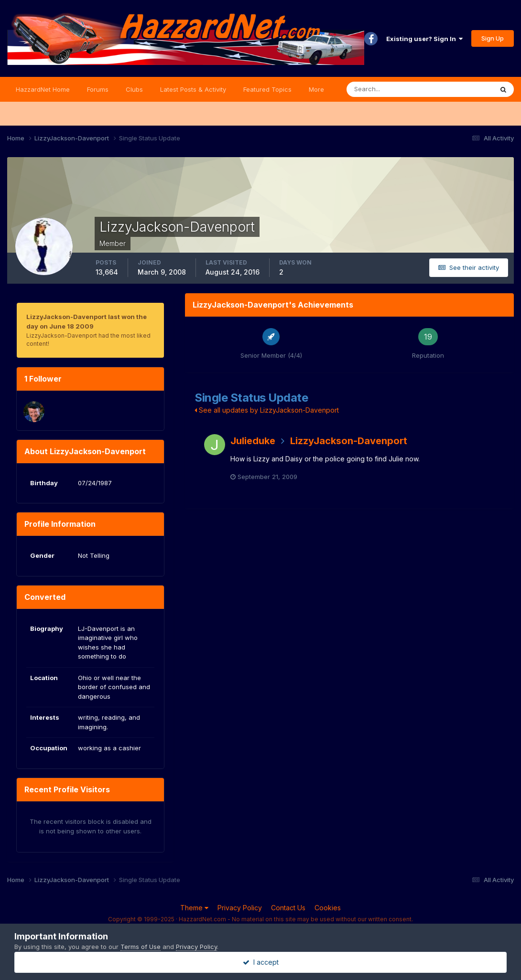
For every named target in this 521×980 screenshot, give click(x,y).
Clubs (134, 89)
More (316, 89)
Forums (98, 89)
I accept (261, 962)
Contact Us (288, 908)
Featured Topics (267, 89)
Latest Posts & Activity (193, 89)
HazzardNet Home (43, 89)
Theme (194, 908)
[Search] (389, 89)
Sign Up (493, 38)
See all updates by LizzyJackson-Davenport (267, 410)
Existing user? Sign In (424, 39)
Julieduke (253, 441)
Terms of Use (141, 947)
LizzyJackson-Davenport (349, 441)
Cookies (328, 908)
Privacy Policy (240, 908)
